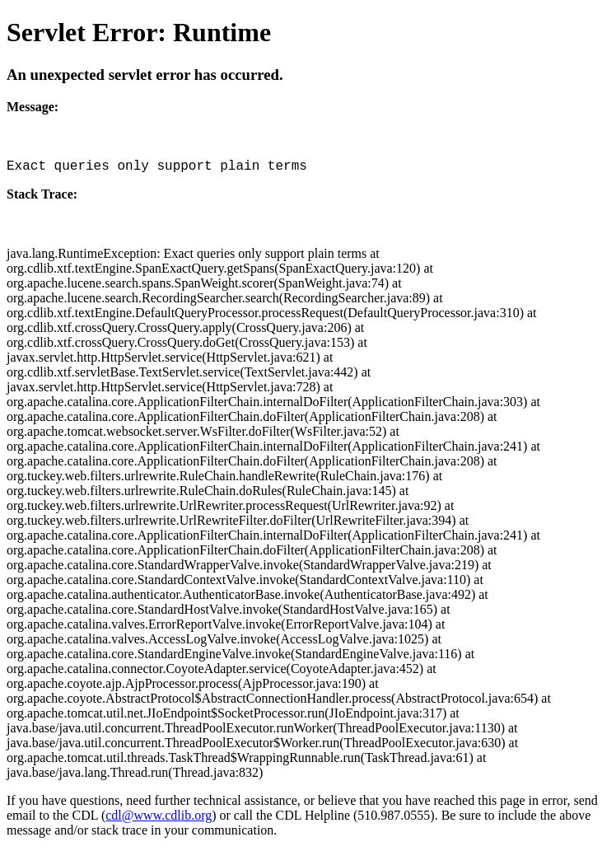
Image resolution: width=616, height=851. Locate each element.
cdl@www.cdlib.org (159, 815)
